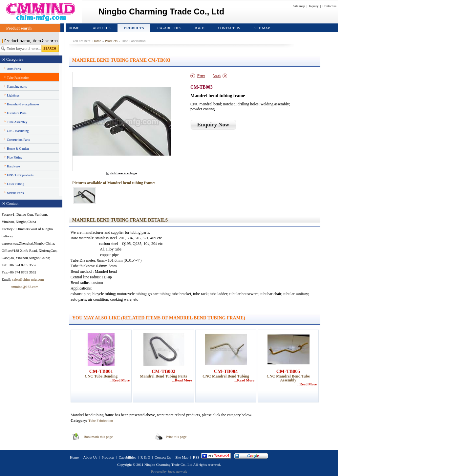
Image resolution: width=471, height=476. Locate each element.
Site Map (262, 28)
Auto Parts (14, 69)
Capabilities (169, 28)
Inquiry (314, 6)
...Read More (120, 380)
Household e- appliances (23, 104)
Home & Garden (18, 149)
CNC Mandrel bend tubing (226, 376)
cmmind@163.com (20, 287)
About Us (102, 28)
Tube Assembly (17, 122)
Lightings (13, 95)
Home (74, 28)
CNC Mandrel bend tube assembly (288, 378)
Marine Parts (15, 193)
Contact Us (229, 28)
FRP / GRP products (20, 175)
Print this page (176, 437)
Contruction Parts (18, 140)
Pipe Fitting (15, 157)
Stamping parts (17, 87)
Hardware (13, 166)
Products (134, 28)
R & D (199, 28)
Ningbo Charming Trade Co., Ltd (169, 465)
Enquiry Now (213, 125)
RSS (196, 457)
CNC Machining (18, 131)
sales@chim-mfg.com (28, 279)
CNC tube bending (101, 376)
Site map (299, 6)
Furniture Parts (17, 113)
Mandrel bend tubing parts (163, 376)
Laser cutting (15, 184)
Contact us (330, 6)
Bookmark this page (98, 437)
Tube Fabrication (18, 78)
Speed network (177, 472)
